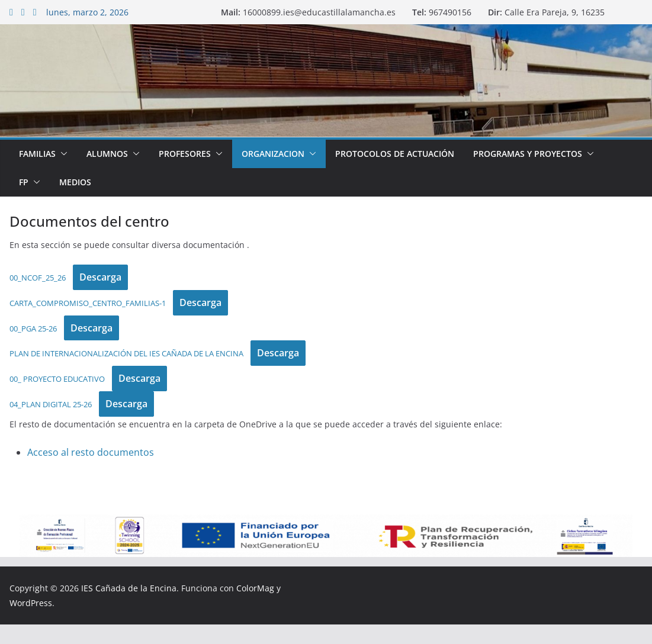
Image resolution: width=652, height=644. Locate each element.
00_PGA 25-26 (33, 329)
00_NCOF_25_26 (38, 278)
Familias (37, 154)
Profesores (185, 154)
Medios (75, 182)
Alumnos (107, 154)
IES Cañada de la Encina (129, 588)
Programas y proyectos (528, 154)
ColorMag (255, 588)
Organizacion (273, 154)
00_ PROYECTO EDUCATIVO (57, 379)
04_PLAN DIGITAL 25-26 (51, 404)
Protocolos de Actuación (395, 154)
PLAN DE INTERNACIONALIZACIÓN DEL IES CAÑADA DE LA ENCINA (126, 353)
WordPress (31, 603)
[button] (62, 154)
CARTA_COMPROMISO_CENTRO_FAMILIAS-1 (88, 303)
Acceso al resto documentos (91, 452)
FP (24, 182)
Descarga (100, 277)
